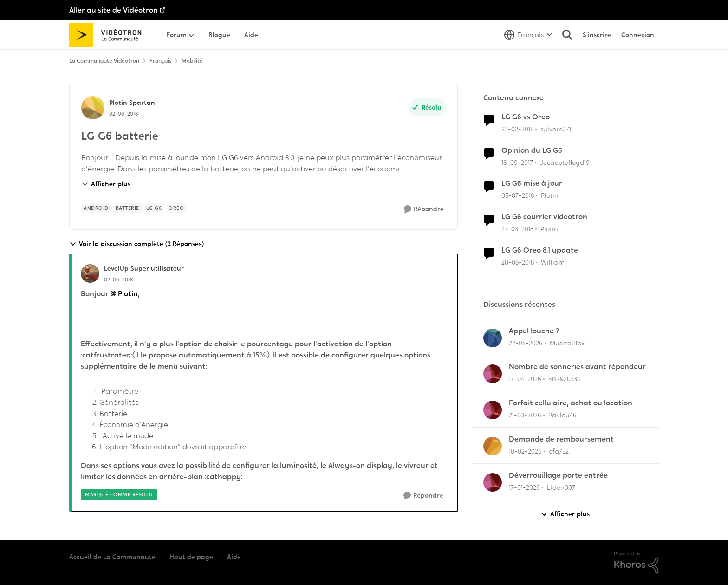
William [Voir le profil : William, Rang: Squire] (553, 262)
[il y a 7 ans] (518, 263)
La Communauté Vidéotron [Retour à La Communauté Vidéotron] (104, 61)
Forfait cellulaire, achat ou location (571, 403)
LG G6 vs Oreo (526, 117)
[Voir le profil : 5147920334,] (493, 374)
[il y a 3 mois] (526, 343)
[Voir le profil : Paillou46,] (493, 410)
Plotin (128, 294)
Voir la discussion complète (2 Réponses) (136, 244)
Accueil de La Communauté (112, 557)
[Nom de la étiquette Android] (96, 208)
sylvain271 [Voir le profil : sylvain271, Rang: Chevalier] (556, 129)
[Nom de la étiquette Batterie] (127, 208)
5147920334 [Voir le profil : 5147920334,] (564, 379)
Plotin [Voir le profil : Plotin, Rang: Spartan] (118, 103)
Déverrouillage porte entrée (558, 475)
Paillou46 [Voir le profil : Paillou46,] (562, 415)
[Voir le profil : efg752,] (493, 446)
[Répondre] (424, 209)
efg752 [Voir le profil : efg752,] (559, 451)
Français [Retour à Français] (160, 61)
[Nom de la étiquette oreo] (176, 208)
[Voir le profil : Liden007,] (493, 482)
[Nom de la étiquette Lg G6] (154, 208)
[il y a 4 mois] (525, 415)
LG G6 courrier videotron (544, 217)
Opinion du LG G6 (532, 150)
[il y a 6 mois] (524, 488)
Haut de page (191, 557)
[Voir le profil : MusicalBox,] (493, 338)
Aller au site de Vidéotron (114, 10)
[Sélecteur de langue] (528, 35)
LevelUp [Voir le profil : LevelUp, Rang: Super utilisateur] (116, 268)
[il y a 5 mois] (525, 452)
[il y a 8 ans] (517, 129)
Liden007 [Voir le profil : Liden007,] (561, 487)
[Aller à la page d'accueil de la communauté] (108, 35)
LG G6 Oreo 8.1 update (540, 250)
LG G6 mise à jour (532, 183)
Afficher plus (106, 184)
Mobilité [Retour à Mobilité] (192, 61)
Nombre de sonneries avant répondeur (577, 367)
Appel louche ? (534, 331)
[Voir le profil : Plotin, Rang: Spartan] (93, 108)
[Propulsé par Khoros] (637, 563)
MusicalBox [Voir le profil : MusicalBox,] (567, 343)
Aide (234, 557)
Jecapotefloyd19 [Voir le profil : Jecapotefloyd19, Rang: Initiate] (565, 162)
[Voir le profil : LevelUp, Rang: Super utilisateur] (90, 273)
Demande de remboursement (561, 439)
